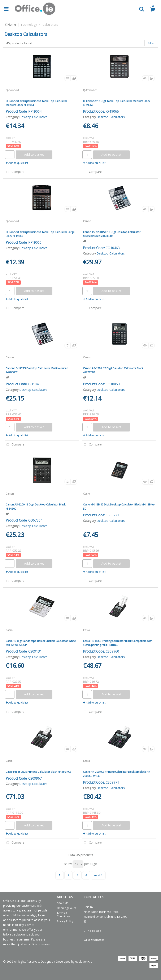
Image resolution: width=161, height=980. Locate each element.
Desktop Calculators (33, 117)
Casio (86, 494)
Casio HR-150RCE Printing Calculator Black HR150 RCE (38, 772)
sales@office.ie (94, 940)
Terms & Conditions (64, 915)
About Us (63, 903)
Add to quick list (17, 163)
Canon (87, 221)
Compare (14, 172)
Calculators (50, 25)
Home (10, 25)
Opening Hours (66, 908)
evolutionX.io (84, 962)
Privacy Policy (65, 921)
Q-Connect (12, 90)
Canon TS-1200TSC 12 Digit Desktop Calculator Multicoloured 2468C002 (112, 234)
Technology (29, 25)
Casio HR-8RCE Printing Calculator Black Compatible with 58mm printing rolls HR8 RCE (118, 643)
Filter (151, 43)
